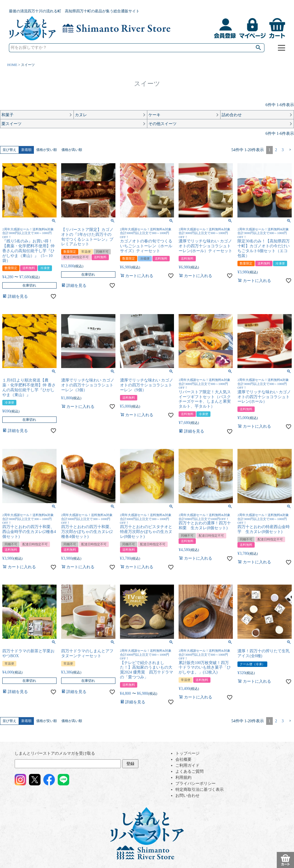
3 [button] (283, 150)
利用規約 (183, 777)
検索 (259, 48)
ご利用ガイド (187, 765)
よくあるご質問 (189, 771)
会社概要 (183, 759)
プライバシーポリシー (196, 784)
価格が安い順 (47, 150)
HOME (12, 65)
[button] (290, 150)
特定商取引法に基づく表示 (200, 790)
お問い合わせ (187, 796)
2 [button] (276, 150)
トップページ (187, 753)
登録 (130, 764)
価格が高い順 (72, 150)
